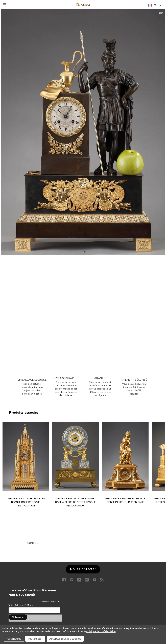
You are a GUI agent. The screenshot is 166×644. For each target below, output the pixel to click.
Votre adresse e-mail (21, 605)
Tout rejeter (35, 639)
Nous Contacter (83, 569)
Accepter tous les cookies (65, 639)
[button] (83, 568)
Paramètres (14, 639)
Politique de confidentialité (101, 631)
